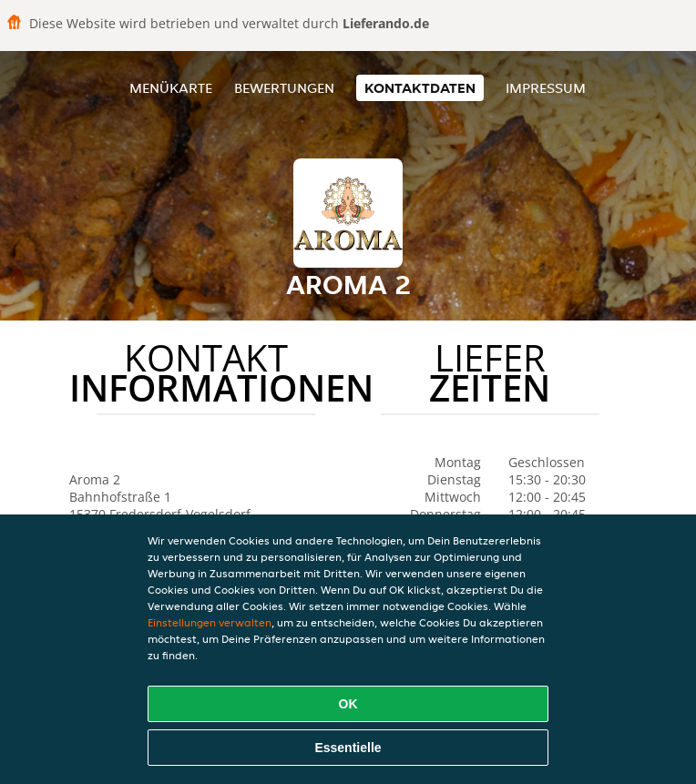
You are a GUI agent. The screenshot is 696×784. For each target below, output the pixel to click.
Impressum (546, 88)
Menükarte (171, 88)
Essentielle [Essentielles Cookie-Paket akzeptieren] (348, 748)
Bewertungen (284, 88)
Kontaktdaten (420, 88)
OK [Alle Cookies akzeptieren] (348, 704)
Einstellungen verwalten (210, 622)
